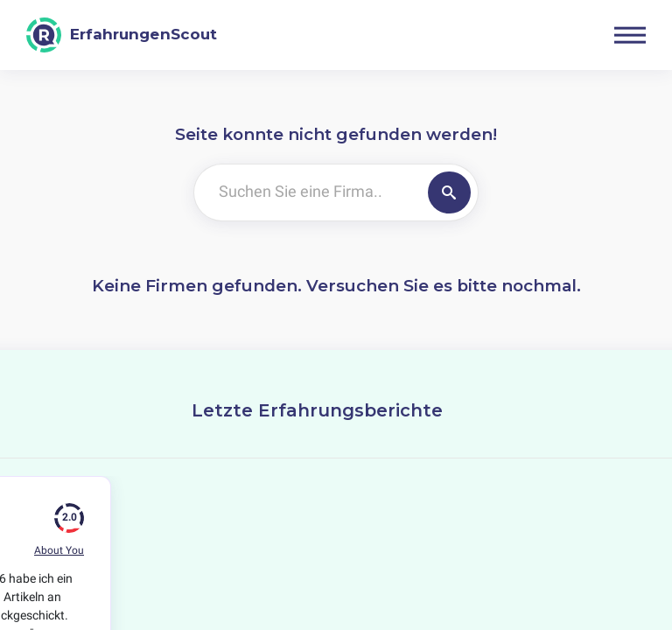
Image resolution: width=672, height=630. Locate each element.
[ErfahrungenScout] (122, 35)
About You (59, 550)
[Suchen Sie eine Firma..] (308, 192)
